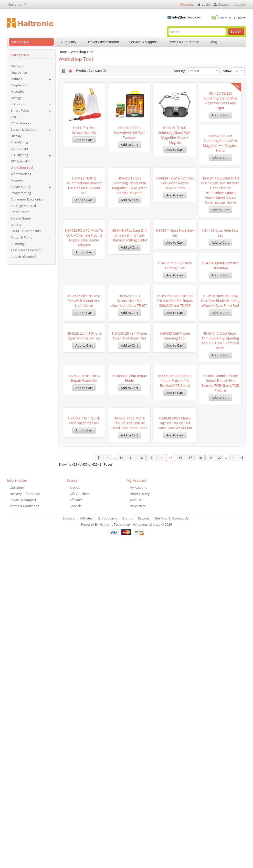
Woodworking (21, 174)
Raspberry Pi (20, 85)
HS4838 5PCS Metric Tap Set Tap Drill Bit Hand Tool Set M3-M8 (129, 739)
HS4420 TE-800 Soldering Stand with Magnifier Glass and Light (220, 135)
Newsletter (137, 836)
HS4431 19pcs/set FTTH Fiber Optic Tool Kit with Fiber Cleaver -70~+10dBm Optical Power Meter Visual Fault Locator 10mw (84, 313)
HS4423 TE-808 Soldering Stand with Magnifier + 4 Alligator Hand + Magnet (175, 222)
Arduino (17, 79)
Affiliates (76, 830)
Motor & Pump (22, 237)
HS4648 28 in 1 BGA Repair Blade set (220, 563)
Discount (17, 66)
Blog (213, 42)
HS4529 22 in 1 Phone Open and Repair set (220, 476)
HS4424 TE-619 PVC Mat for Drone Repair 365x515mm (220, 219)
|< (100, 788)
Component (20, 149)
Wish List (136, 830)
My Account (138, 818)
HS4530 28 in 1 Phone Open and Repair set (84, 563)
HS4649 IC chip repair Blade (84, 650)
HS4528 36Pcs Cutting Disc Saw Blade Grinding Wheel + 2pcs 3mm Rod (175, 479)
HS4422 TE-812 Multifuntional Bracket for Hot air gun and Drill (129, 222)
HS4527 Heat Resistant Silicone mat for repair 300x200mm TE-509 (129, 479)
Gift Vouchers (80, 824)
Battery (16, 225)
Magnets (17, 180)
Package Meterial (23, 206)
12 (141, 788)
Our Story (69, 42)
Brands (75, 818)
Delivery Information (103, 42)
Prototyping (19, 142)
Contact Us (180, 848)
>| (242, 788)
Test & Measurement (26, 250)
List (63, 71)
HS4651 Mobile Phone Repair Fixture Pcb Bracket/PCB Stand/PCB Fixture (175, 654)
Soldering (18, 244)
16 (180, 788)
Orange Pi (18, 98)
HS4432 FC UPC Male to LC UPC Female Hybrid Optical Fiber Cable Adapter (129, 308)
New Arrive (19, 72)
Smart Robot (20, 110)
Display (16, 136)
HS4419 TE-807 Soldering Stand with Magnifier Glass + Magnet (175, 135)
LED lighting (19, 155)
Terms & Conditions (184, 42)
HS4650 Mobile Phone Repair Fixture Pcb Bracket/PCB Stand (129, 652)
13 (151, 788)
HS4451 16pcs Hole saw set (220, 303)
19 (210, 788)
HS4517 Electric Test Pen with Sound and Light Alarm (220, 392)
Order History (140, 824)
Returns (144, 848)
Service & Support (144, 42)
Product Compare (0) (91, 70)
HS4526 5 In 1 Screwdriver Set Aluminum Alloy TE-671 (84, 479)
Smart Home (20, 212)
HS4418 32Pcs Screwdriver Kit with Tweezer (129, 133)
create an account (232, 4)
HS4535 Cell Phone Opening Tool (130, 563)
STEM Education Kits (26, 231)
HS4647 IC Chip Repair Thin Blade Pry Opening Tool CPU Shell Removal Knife (175, 568)
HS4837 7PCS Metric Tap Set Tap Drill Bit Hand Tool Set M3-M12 (84, 739)
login (206, 4)
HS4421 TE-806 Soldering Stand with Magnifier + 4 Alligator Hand (84, 222)
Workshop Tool (22, 168)
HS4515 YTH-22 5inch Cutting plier (129, 390)
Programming (21, 193)
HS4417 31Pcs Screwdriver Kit (84, 130)
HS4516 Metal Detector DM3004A (175, 390)
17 (190, 788)
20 (220, 788)
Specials (76, 836)
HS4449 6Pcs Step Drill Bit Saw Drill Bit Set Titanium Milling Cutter (175, 306)
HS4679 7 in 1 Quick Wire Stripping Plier (220, 650)
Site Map (161, 848)
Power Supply (21, 187)
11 (131, 788)
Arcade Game (21, 218)
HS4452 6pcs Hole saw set (84, 390)
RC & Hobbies (21, 123)
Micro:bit (17, 91)
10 (121, 788)
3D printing (19, 104)
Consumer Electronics (27, 199)
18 (200, 788)
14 (161, 788)
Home (63, 52)
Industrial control (23, 256)
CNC (14, 117)
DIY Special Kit (21, 161)
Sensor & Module (23, 130)
